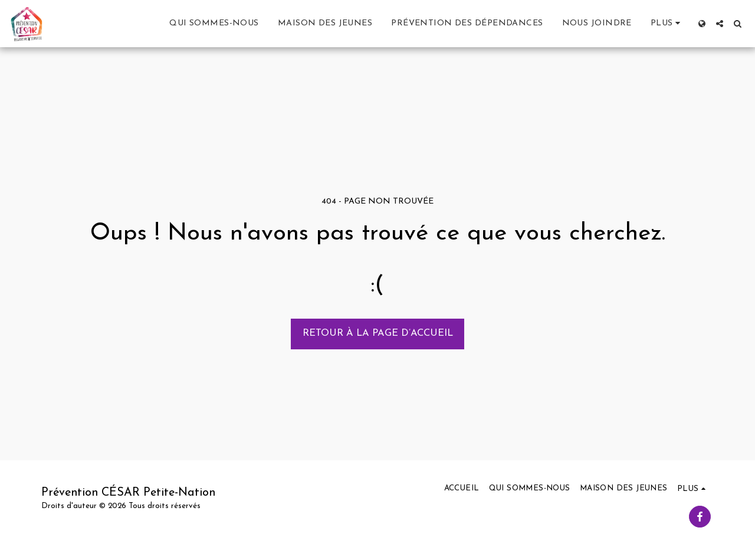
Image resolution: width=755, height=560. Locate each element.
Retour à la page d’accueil (378, 333)
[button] (720, 24)
